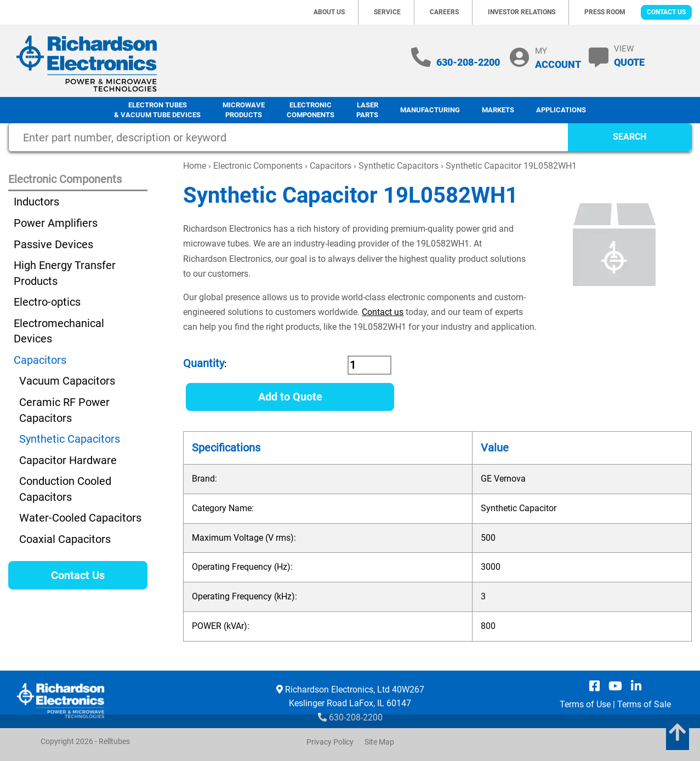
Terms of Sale (644, 704)
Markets (498, 110)
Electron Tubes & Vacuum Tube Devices (157, 110)
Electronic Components (311, 110)
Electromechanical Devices (59, 331)
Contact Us (666, 12)
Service (387, 12)
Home (195, 166)
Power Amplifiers (56, 223)
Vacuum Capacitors (67, 381)
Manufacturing (430, 110)
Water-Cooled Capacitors (80, 518)
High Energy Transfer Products (65, 273)
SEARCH (630, 137)
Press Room (605, 12)
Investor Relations (522, 12)
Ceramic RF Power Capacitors (64, 410)
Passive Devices (53, 244)
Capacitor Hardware (68, 460)
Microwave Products (244, 110)
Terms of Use (585, 704)
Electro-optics (47, 302)
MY (558, 58)
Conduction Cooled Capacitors (65, 489)
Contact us (383, 312)
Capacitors (331, 166)
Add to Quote (290, 397)
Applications (561, 110)
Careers (444, 12)
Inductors (36, 202)
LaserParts (367, 110)
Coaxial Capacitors (65, 539)
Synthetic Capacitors (399, 166)
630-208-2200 (468, 62)
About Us (329, 12)
